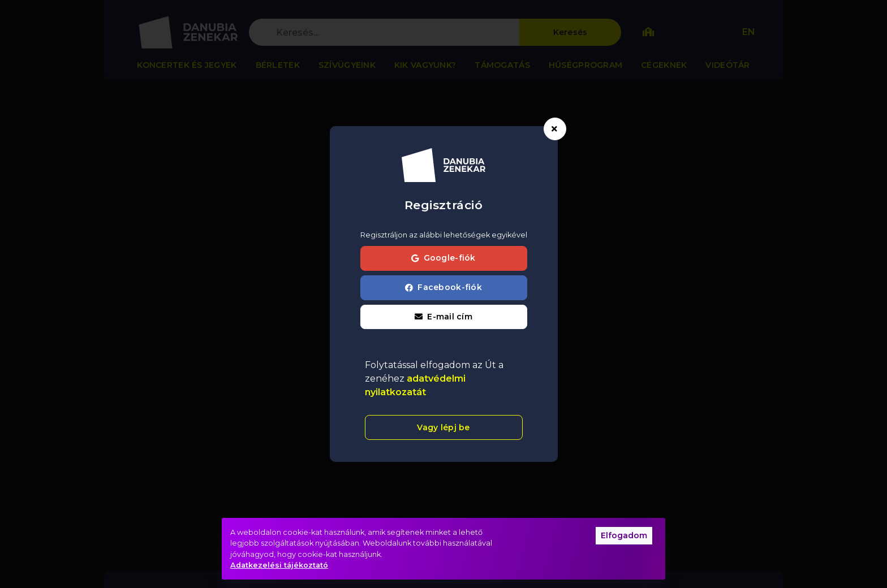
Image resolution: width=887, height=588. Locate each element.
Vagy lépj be (443, 427)
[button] (444, 317)
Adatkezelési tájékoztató (279, 565)
